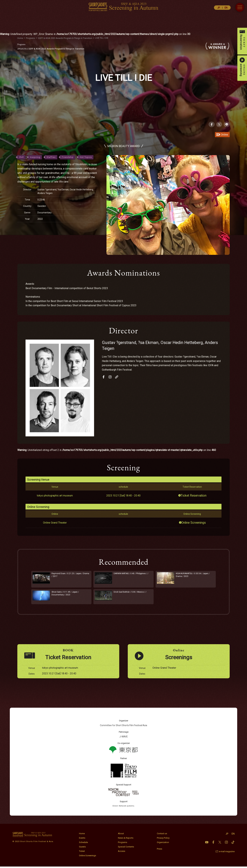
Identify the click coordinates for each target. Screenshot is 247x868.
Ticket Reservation (194, 496)
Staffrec (51, 157)
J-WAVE (124, 738)
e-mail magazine (227, 853)
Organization (163, 844)
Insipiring (35, 157)
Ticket (82, 853)
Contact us (162, 835)
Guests (82, 848)
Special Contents (126, 848)
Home (82, 835)
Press (159, 850)
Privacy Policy (163, 839)
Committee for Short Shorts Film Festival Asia (123, 727)
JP (219, 8)
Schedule (83, 844)
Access (122, 853)
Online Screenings (194, 523)
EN (226, 8)
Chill (21, 157)
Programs (123, 844)
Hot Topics (86, 157)
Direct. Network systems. (124, 807)
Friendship (68, 157)
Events (82, 839)
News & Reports (126, 839)
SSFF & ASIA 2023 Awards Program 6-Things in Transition (53, 49)
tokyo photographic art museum (55, 496)
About (121, 835)
